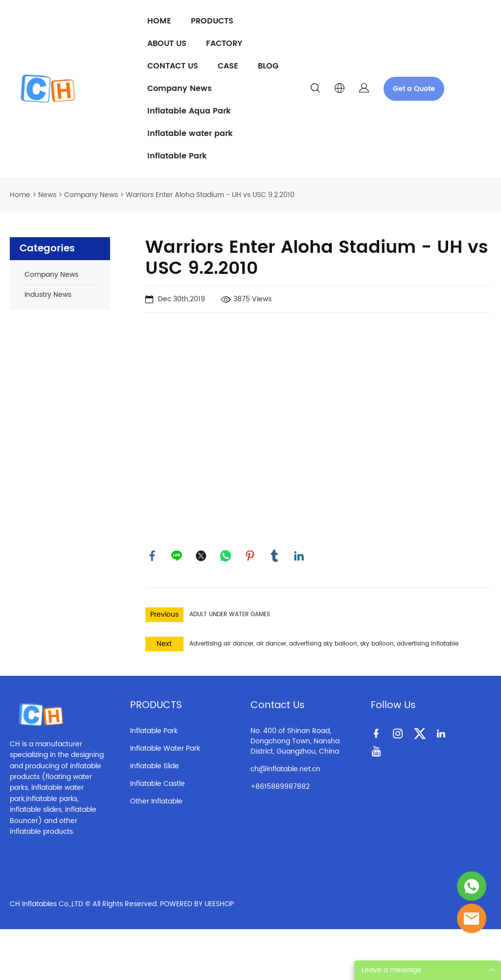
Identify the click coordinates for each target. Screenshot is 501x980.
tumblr (275, 556)
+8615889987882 (280, 787)
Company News (180, 89)
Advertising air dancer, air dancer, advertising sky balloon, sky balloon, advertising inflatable (324, 644)
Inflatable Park (177, 156)
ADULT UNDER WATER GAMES (230, 615)
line (177, 556)
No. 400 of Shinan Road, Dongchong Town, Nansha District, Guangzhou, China (295, 742)
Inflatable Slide (155, 767)
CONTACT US (173, 66)
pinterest (250, 556)
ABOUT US (167, 44)
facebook (153, 556)
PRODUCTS (212, 21)
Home (20, 195)
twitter (202, 556)
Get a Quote (414, 89)
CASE (228, 66)
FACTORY (224, 44)
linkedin (299, 556)
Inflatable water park (190, 134)
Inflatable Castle (158, 784)
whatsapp (226, 556)
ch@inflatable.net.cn (285, 769)
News (47, 195)
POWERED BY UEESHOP (197, 905)
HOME (159, 21)
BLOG (268, 66)
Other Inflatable (156, 802)
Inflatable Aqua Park (189, 111)
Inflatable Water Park (165, 749)
